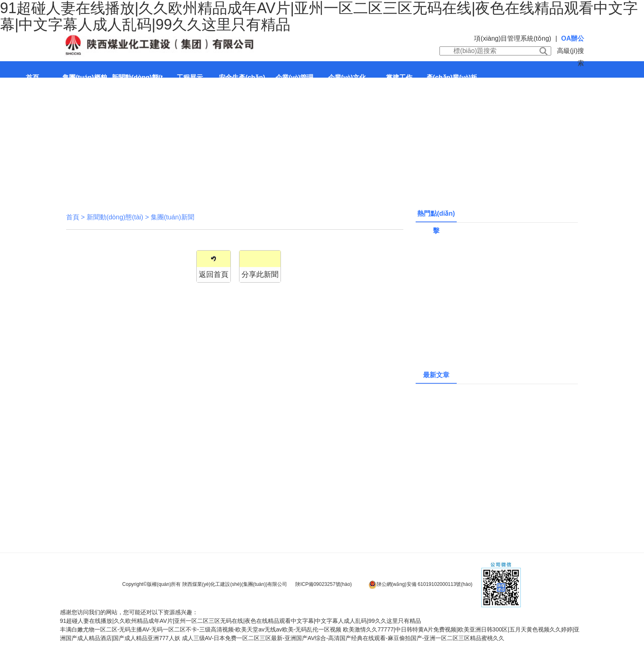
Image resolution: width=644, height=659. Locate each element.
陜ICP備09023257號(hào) (323, 584)
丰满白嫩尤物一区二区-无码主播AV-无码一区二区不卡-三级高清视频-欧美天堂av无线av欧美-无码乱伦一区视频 (201, 629)
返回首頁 (214, 274)
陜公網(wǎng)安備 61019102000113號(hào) (421, 585)
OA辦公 (573, 38)
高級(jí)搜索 (571, 57)
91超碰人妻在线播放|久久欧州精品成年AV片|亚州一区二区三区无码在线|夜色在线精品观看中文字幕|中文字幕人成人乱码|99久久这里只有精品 (240, 621)
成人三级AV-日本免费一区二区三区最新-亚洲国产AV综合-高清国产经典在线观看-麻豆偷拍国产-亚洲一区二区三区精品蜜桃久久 (343, 638)
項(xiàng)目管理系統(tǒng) (513, 38)
